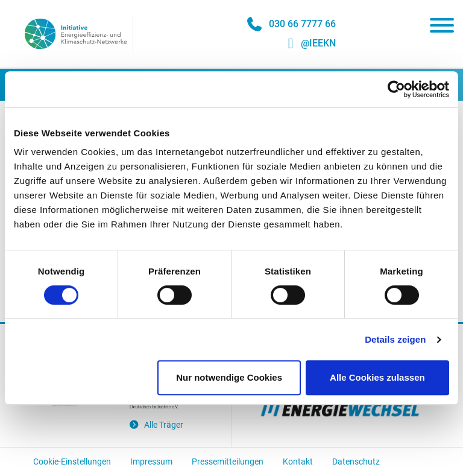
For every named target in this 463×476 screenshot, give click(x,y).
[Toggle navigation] (442, 28)
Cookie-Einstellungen (72, 462)
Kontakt (298, 462)
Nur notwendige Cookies (229, 377)
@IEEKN (318, 43)
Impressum (151, 462)
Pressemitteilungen (228, 462)
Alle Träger (156, 425)
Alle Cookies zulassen (377, 377)
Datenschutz (356, 462)
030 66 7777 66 (302, 24)
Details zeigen (395, 339)
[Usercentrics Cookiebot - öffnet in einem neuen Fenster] (396, 89)
